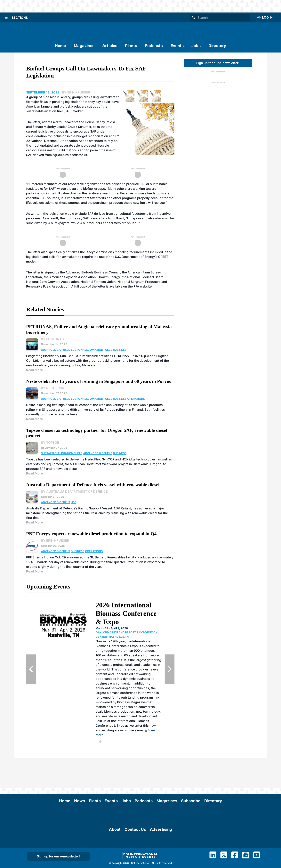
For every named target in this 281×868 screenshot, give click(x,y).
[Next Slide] (170, 669)
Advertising (161, 859)
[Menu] (6, 18)
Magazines (84, 46)
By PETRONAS (52, 339)
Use (74, 502)
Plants (131, 46)
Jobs (196, 46)
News (80, 771)
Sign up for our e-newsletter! (218, 63)
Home (60, 46)
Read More (35, 370)
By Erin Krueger (55, 540)
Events (177, 46)
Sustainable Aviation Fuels (92, 350)
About (115, 859)
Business (120, 350)
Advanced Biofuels (56, 350)
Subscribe (191, 771)
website (146, 286)
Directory (217, 46)
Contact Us (135, 859)
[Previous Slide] (31, 669)
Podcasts (154, 46)
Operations (136, 399)
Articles (110, 46)
